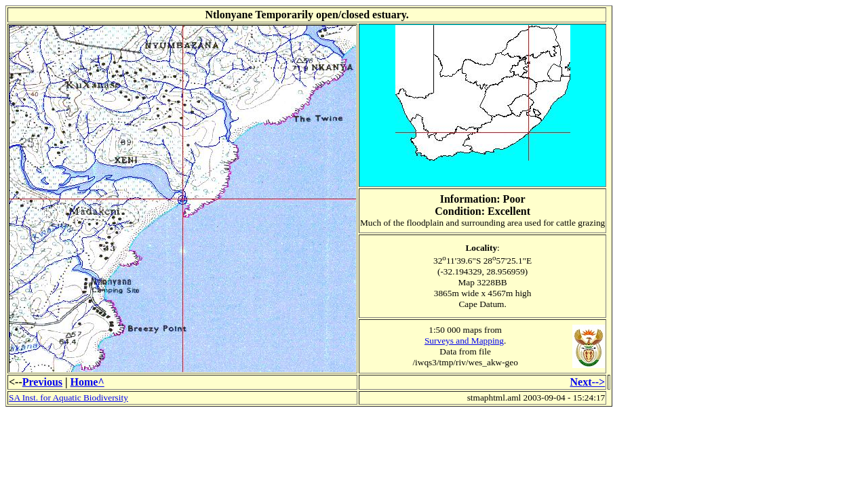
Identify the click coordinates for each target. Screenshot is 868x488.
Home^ (87, 382)
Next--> (587, 382)
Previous (42, 382)
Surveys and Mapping (464, 341)
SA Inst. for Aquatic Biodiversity (68, 398)
